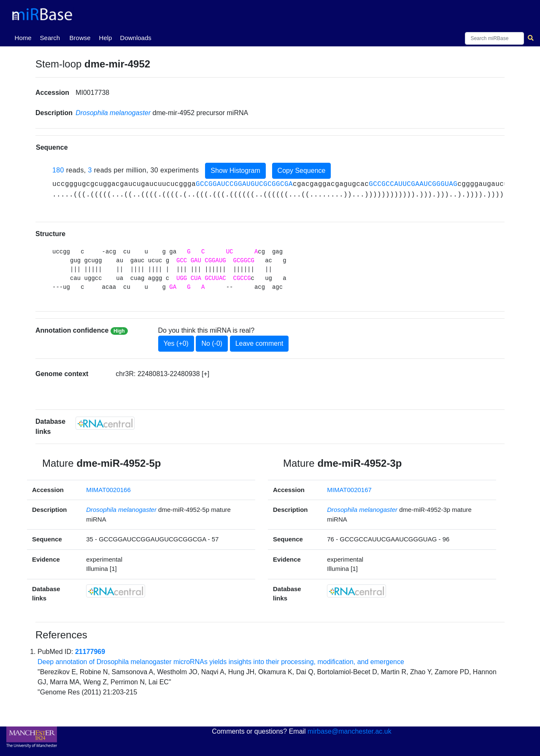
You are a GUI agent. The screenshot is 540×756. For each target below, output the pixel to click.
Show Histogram (235, 171)
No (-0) (212, 343)
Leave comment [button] (259, 343)
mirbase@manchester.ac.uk (350, 731)
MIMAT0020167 (349, 490)
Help (106, 38)
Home (25, 37)
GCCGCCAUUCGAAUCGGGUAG (413, 184)
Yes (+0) (176, 343)
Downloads (136, 38)
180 (58, 170)
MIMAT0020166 (108, 490)
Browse (80, 38)
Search (50, 38)
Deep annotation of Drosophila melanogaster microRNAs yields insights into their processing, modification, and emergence (221, 662)
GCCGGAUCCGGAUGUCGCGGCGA (244, 184)
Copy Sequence (302, 171)
